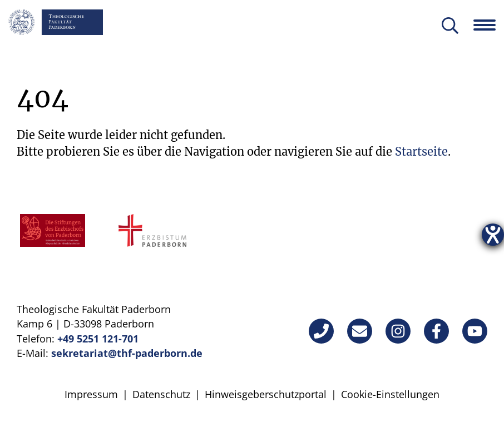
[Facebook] (436, 331)
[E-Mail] (360, 331)
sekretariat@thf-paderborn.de (127, 353)
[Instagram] (398, 331)
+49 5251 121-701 (98, 339)
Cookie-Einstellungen (390, 394)
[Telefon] (321, 331)
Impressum (91, 394)
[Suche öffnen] (450, 26)
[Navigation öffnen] (489, 25)
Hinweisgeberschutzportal (266, 394)
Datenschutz (161, 394)
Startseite (421, 152)
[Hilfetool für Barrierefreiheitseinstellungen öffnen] (493, 235)
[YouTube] (475, 331)
